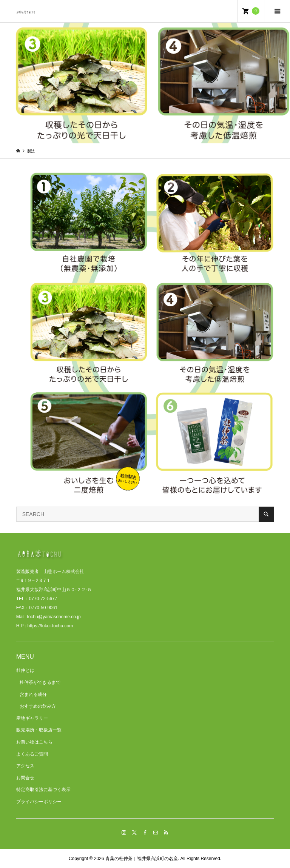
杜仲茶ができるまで (40, 682)
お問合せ (25, 778)
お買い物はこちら (34, 742)
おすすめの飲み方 (38, 706)
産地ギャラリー (32, 718)
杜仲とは (25, 670)
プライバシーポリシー (39, 802)
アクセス (25, 766)
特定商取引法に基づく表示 (43, 790)
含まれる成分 (33, 694)
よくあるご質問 (32, 754)
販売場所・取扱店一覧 (39, 730)
